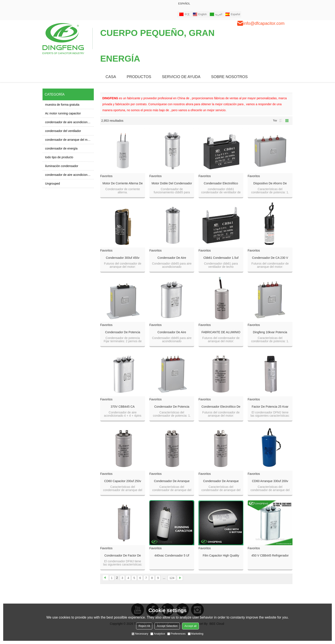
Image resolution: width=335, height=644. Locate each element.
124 (172, 578)
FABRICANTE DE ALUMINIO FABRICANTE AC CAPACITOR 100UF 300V (221, 332)
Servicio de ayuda (181, 77)
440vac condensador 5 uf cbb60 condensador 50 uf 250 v (172, 556)
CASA (111, 77)
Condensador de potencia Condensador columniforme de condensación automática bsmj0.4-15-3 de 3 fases (123, 332)
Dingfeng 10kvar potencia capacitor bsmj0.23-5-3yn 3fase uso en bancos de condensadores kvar (270, 332)
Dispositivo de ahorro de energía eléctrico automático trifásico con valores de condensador (270, 184)
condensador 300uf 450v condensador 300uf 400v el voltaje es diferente (123, 258)
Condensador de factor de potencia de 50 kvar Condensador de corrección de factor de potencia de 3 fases (123, 556)
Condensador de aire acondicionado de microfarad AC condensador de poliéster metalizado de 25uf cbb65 (172, 258)
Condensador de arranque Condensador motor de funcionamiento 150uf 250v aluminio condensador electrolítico (172, 481)
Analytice (158, 634)
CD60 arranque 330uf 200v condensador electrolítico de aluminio (270, 481)
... (164, 578)
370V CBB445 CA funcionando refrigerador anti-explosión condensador (123, 407)
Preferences (176, 634)
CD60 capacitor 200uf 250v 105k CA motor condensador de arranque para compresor (123, 481)
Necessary (140, 634)
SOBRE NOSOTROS (229, 77)
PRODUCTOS (139, 77)
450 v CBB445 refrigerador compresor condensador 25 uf (270, 556)
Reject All (144, 626)
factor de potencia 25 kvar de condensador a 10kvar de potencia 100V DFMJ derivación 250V (270, 407)
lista (281, 121)
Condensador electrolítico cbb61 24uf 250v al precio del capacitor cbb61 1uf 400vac (221, 184)
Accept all (190, 626)
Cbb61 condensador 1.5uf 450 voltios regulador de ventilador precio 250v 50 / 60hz (221, 258)
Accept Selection (167, 626)
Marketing (196, 634)
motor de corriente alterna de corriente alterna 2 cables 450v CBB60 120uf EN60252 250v (123, 184)
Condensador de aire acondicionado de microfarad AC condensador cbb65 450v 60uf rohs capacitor (172, 332)
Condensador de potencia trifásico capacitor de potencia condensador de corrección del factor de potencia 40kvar (172, 407)
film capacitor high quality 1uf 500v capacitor (221, 556)
